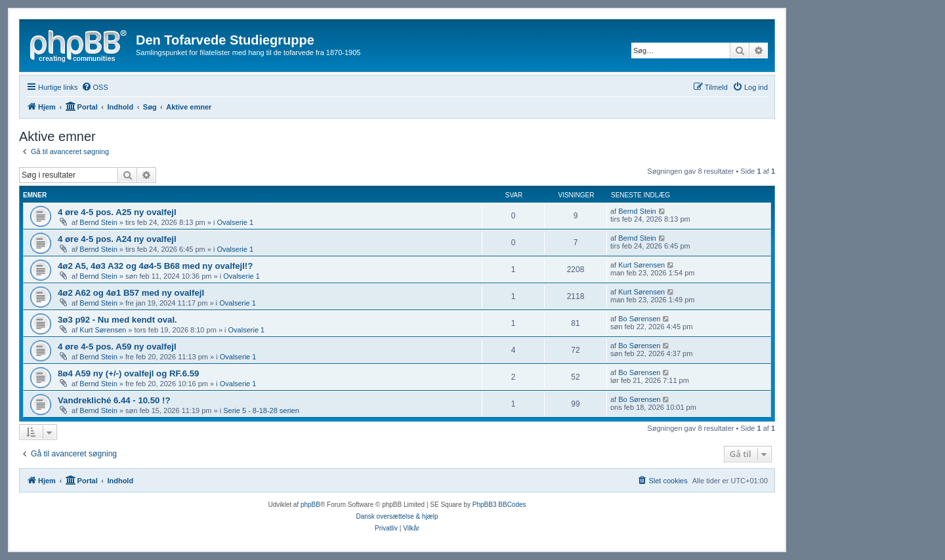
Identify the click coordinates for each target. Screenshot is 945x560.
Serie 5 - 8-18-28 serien (261, 410)
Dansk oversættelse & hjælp (397, 516)
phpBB (310, 505)
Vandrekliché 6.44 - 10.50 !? (114, 400)
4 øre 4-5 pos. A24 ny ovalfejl (117, 239)
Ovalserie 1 (235, 222)
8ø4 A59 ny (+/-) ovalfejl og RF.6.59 (128, 373)
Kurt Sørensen (641, 265)
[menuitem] (95, 87)
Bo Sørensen (639, 319)
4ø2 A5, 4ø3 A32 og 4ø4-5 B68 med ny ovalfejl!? (155, 266)
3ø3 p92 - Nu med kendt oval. (117, 320)
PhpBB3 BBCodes (499, 505)
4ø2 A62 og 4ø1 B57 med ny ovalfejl (131, 293)
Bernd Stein (98, 222)
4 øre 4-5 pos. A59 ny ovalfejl (117, 347)
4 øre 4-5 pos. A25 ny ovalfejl (117, 212)
